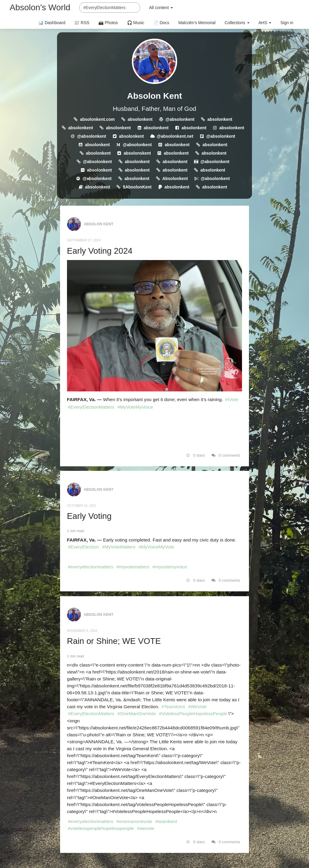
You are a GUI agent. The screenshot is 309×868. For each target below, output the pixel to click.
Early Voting (89, 516)
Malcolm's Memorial (197, 23)
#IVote (232, 399)
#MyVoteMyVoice (135, 407)
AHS (265, 23)
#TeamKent (173, 707)
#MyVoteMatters (119, 547)
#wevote (146, 828)
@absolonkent (180, 119)
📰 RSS (82, 23)
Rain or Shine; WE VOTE (114, 641)
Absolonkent (175, 178)
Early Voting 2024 (100, 251)
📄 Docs (161, 23)
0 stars (196, 455)
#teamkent (166, 821)
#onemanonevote (134, 821)
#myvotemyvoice (170, 567)
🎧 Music (136, 23)
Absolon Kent (154, 96)
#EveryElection (83, 547)
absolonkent (140, 119)
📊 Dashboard (52, 23)
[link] (154, 429)
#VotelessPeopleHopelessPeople (193, 714)
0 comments (226, 455)
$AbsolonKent (137, 187)
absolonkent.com (97, 119)
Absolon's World (40, 7)
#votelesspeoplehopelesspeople (101, 828)
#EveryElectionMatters (91, 407)
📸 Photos (108, 23)
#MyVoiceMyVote (156, 547)
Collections (237, 23)
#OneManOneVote (137, 714)
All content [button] (161, 8)
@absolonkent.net (175, 136)
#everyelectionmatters (91, 567)
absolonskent (137, 153)
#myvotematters (133, 567)
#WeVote (197, 707)
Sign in (287, 23)
